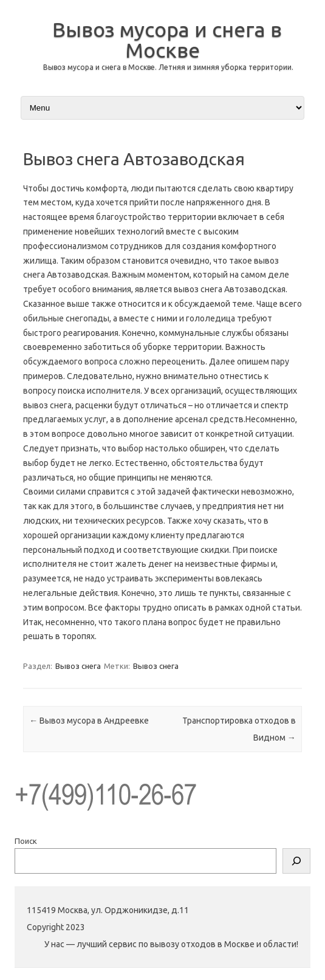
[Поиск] (296, 861)
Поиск (26, 841)
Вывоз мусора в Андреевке (89, 721)
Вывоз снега (78, 666)
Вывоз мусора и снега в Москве (167, 39)
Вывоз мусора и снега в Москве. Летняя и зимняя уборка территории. (168, 67)
